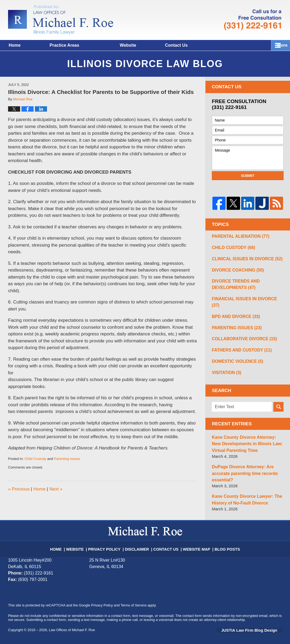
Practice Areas (88, 45)
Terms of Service (134, 601)
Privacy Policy (110, 542)
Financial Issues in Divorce (245, 301)
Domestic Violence (235, 360)
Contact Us (211, 45)
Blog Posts (220, 542)
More (279, 45)
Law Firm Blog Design (256, 626)
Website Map (193, 542)
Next (56, 489)
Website (151, 45)
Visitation (225, 372)
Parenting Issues (67, 459)
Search (278, 406)
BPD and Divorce (233, 313)
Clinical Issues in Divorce (243, 260)
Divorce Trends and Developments (233, 286)
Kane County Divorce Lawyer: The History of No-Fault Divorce (244, 496)
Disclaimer (139, 542)
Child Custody (35, 459)
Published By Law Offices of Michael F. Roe (253, 20)
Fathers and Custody (239, 348)
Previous (19, 489)
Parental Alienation (238, 236)
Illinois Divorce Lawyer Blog (61, 20)
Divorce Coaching (235, 272)
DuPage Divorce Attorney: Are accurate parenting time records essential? (242, 470)
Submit (248, 176)
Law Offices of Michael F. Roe (72, 626)
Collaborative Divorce (241, 336)
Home (26, 45)
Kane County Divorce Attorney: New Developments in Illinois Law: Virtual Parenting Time (247, 442)
